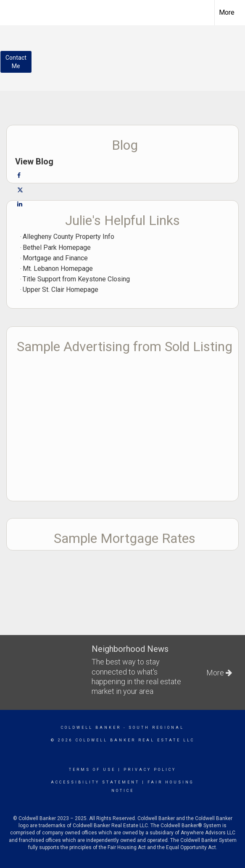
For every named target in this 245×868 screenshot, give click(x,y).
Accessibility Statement (95, 782)
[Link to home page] (14, 11)
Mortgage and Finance (55, 258)
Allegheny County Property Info (68, 237)
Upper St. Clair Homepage (61, 290)
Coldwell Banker (91, 728)
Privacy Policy (150, 770)
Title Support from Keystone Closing (76, 279)
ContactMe (16, 62)
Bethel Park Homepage (57, 247)
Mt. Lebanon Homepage (58, 269)
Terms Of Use (92, 770)
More (227, 12)
